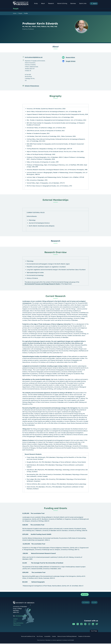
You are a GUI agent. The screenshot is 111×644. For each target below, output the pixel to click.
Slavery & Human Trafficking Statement (67, 637)
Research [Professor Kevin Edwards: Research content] (56, 241)
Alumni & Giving (63, 3)
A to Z (15, 621)
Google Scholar (71, 61)
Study (37, 3)
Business (74, 3)
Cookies (54, 637)
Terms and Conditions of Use (28, 637)
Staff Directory (17, 626)
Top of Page (94, 632)
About (44, 3)
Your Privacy (40, 637)
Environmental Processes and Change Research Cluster (42, 284)
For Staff (93, 603)
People (16, 9)
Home (15, 13)
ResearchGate (70, 58)
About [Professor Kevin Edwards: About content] (55, 47)
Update (84, 595)
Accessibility (47, 637)
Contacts (15, 620)
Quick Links (84, 3)
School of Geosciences (32, 86)
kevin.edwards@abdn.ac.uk (34, 57)
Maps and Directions (18, 624)
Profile (26, 13)
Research (52, 3)
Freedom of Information (84, 637)
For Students (83, 603)
